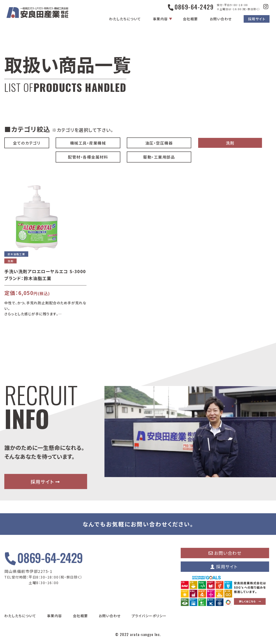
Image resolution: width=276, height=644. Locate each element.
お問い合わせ (221, 19)
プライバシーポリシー (149, 616)
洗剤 (230, 143)
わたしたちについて (125, 19)
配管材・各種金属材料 (88, 157)
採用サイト (257, 19)
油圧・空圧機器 (159, 143)
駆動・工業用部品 (159, 157)
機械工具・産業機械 (88, 143)
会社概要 (190, 19)
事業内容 (160, 19)
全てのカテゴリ (27, 143)
